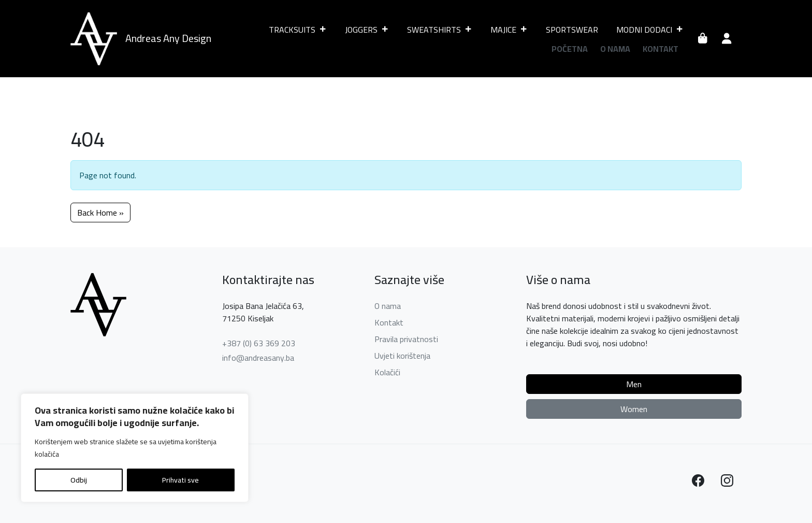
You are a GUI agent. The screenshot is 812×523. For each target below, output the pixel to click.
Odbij (79, 480)
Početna (570, 49)
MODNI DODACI (650, 30)
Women (634, 409)
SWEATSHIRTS (440, 30)
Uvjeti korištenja (402, 356)
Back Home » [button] (100, 213)
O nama (615, 49)
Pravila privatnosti (406, 339)
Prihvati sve (180, 480)
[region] (135, 448)
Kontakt (661, 49)
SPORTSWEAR (572, 30)
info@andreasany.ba (258, 358)
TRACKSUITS (298, 30)
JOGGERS (367, 30)
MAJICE (509, 30)
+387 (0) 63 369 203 (259, 343)
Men (634, 384)
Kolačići (387, 372)
